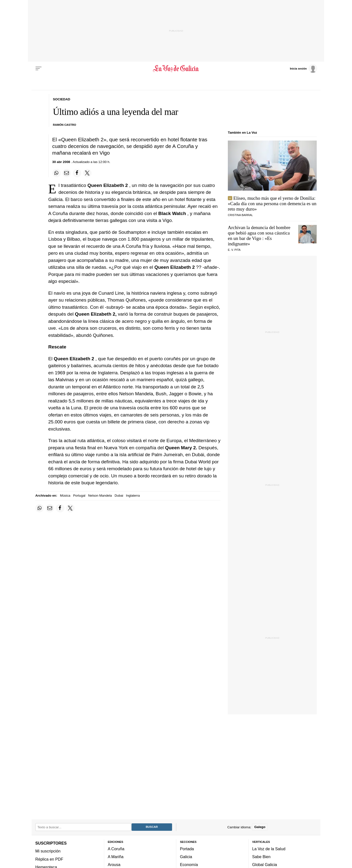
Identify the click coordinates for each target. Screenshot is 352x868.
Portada (187, 849)
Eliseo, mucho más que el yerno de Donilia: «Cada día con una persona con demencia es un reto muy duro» (272, 204)
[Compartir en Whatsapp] (57, 173)
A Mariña (116, 857)
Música (65, 496)
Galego (260, 827)
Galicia (186, 857)
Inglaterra (133, 496)
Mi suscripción (48, 851)
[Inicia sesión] (303, 68)
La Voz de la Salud (269, 849)
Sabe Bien (262, 857)
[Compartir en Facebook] (77, 173)
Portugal (79, 496)
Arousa (114, 865)
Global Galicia (265, 865)
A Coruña (116, 849)
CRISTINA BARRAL (240, 215)
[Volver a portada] (176, 69)
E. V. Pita (234, 250)
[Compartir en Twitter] (87, 173)
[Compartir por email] (67, 173)
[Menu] (39, 69)
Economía (189, 865)
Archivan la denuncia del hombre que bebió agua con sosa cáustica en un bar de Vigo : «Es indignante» (259, 236)
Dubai (119, 496)
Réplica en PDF (49, 859)
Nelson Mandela (100, 496)
